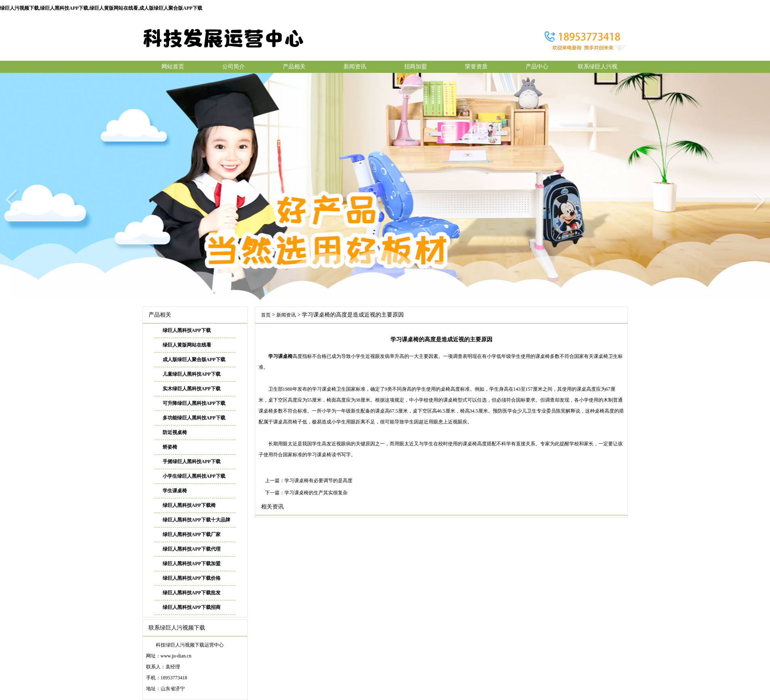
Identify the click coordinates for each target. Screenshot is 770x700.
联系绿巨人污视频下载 (598, 68)
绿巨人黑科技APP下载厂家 (192, 534)
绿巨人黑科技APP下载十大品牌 (196, 520)
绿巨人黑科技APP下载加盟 (192, 564)
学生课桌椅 (175, 491)
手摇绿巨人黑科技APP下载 (192, 462)
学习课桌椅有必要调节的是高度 (318, 481)
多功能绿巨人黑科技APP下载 (194, 418)
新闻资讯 (355, 67)
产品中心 (537, 67)
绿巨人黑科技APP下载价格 (192, 578)
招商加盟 (416, 67)
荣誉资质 (476, 67)
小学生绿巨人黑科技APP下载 (194, 476)
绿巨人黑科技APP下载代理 (192, 549)
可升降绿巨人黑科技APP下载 (194, 403)
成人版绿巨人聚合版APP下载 (194, 360)
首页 (266, 315)
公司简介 (233, 67)
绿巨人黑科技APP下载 (187, 330)
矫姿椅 (170, 447)
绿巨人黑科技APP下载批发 (192, 593)
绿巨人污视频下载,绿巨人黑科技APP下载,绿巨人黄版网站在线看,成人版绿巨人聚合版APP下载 (101, 8)
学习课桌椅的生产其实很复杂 (316, 493)
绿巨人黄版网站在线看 (187, 345)
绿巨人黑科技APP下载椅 (189, 505)
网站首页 (173, 67)
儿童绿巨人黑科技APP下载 (192, 374)
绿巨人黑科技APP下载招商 (192, 607)
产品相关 (294, 67)
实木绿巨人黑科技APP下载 (192, 389)
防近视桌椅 (175, 432)
